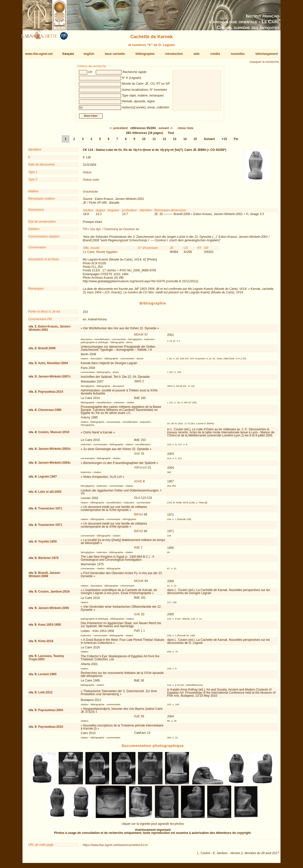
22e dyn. (96, 231)
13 (174, 141)
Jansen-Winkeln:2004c (54, 465)
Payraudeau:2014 (51, 394)
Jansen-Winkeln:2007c (54, 379)
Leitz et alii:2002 (50, 494)
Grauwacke (90, 194)
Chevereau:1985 (50, 412)
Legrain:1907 (48, 479)
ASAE (138, 483)
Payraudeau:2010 (51, 729)
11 (154, 141)
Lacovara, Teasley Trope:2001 (46, 660)
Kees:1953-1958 (50, 627)
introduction (174, 54)
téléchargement (267, 54)
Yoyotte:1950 (48, 544)
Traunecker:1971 (50, 510)
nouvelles (238, 54)
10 (144, 141)
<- (119, 130)
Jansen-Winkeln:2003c (54, 451)
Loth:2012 (45, 694)
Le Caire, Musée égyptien (100, 254)
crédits (215, 54)
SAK (137, 456)
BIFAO (138, 517)
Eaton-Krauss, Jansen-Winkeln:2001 (50, 330)
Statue (87, 174)
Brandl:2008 (47, 350)
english (89, 54)
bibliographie (145, 54)
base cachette (115, 54)
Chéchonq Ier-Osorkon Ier (122, 231)
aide (197, 54)
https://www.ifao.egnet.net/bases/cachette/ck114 (115, 847)
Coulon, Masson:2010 (54, 434)
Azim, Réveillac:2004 (53, 365)
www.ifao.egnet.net (39, 54)
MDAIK (139, 337)
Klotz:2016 (46, 643)
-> (166, 130)
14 (185, 141)
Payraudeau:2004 (51, 712)
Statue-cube (91, 182)
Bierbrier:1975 (48, 560)
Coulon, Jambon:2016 (54, 594)
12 (164, 141)
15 (195, 141)
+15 (224, 141)
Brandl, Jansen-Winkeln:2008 (45, 577)
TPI (85, 231)
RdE (137, 550)
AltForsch (140, 470)
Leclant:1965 (47, 676)
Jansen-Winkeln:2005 (54, 610)
